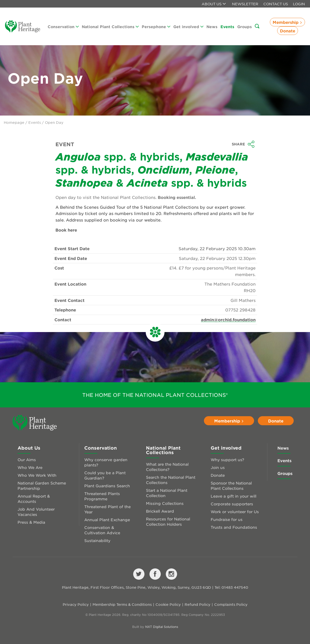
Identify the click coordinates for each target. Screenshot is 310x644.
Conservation (63, 26)
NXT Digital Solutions (162, 627)
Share (243, 144)
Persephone (156, 26)
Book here (66, 230)
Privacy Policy (76, 604)
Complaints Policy (231, 604)
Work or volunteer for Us (235, 512)
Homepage (14, 122)
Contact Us (276, 4)
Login (299, 4)
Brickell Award (160, 511)
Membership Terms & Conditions (122, 604)
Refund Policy (198, 604)
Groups (245, 26)
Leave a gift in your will (234, 496)
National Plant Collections (110, 26)
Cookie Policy (168, 604)
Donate (288, 31)
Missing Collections (165, 503)
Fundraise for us (227, 519)
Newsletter (245, 4)
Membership (287, 22)
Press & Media (31, 522)
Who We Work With (37, 475)
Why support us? (227, 460)
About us (214, 4)
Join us (218, 467)
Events (227, 26)
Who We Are (30, 467)
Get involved (188, 26)
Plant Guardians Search (107, 486)
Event (65, 144)
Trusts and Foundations (234, 527)
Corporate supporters (232, 504)
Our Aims (27, 460)
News (212, 26)
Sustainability (97, 540)
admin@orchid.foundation (228, 319)
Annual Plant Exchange (107, 520)
